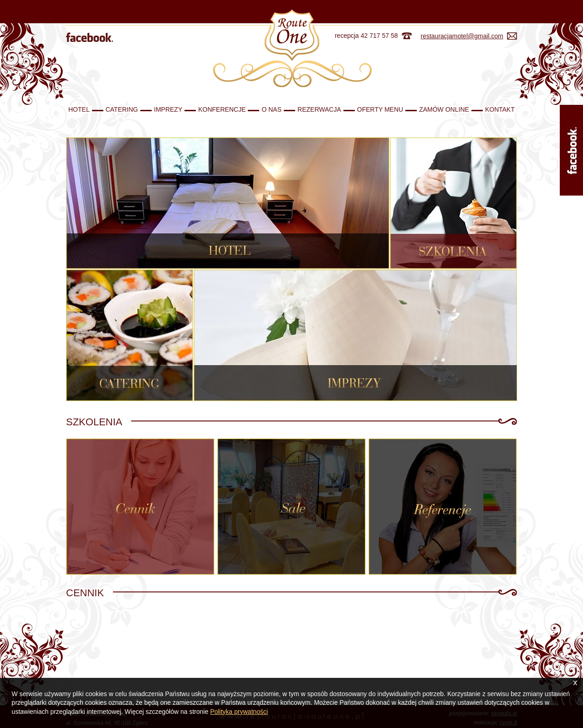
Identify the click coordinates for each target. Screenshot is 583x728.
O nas (271, 109)
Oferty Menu (380, 109)
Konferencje (222, 109)
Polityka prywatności (239, 712)
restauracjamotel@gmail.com (462, 36)
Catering (122, 109)
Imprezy (168, 109)
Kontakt (500, 109)
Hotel (79, 109)
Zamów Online (444, 109)
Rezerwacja (319, 109)
